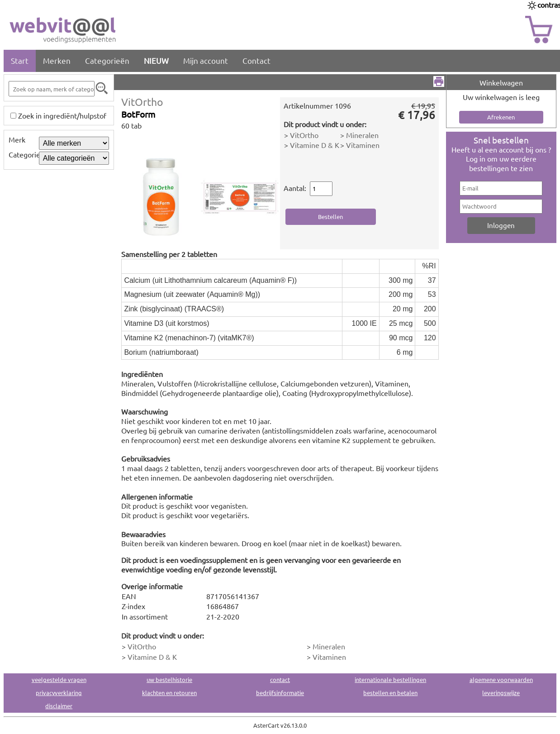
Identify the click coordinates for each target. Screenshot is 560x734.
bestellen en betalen (390, 693)
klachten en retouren (169, 693)
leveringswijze (501, 693)
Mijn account (206, 60)
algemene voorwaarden (501, 679)
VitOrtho (142, 102)
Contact (256, 60)
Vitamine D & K (315, 145)
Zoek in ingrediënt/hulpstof (62, 115)
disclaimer (59, 706)
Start (20, 60)
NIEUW (156, 60)
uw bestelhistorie (169, 679)
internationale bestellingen (390, 679)
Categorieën (107, 60)
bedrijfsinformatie (280, 693)
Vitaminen (363, 145)
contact (280, 679)
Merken (57, 60)
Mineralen (362, 135)
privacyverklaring (59, 693)
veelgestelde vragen (59, 679)
